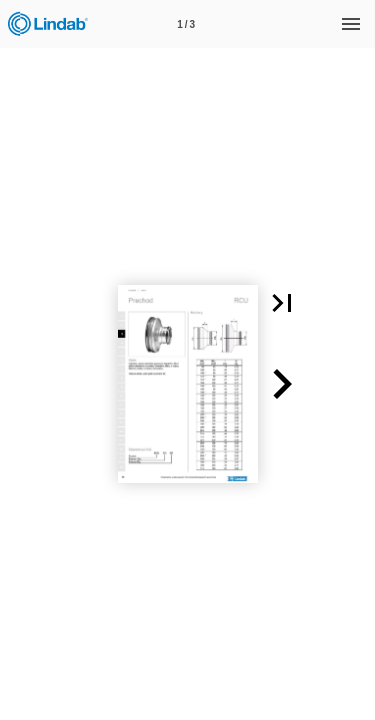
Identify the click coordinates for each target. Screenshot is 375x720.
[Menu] (351, 24)
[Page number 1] (186, 24)
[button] (282, 303)
